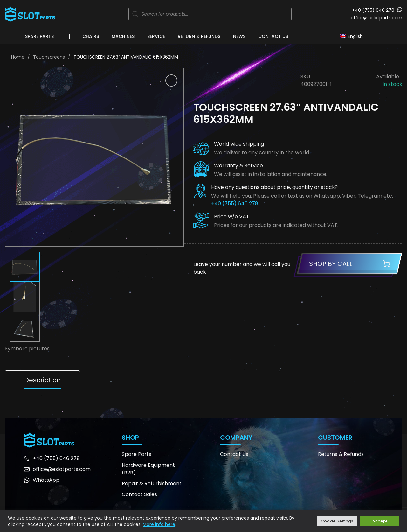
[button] (171, 80)
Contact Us (273, 36)
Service (156, 36)
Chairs (91, 36)
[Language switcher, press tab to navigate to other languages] (353, 36)
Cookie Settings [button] (337, 521)
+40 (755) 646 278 (373, 10)
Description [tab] (42, 380)
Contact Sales (139, 494)
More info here (159, 524)
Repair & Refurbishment (152, 483)
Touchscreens (49, 57)
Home (18, 57)
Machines (123, 36)
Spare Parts (39, 36)
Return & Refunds (199, 36)
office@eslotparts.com (376, 18)
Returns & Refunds (341, 454)
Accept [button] (380, 521)
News (239, 36)
